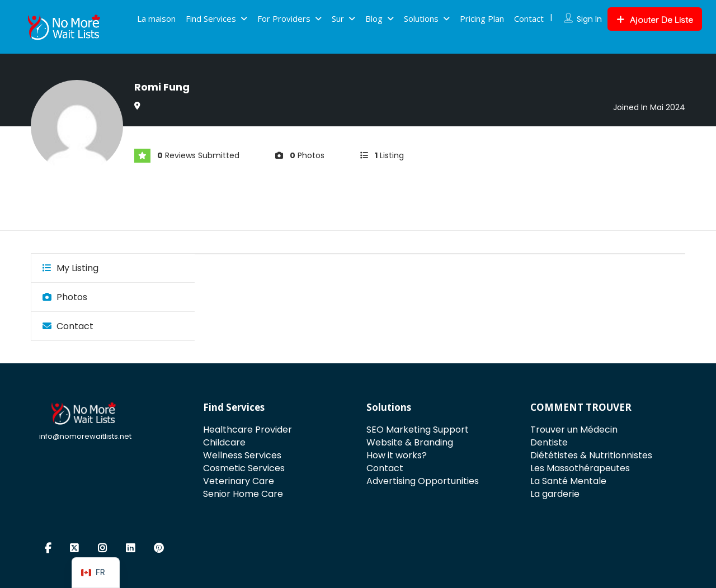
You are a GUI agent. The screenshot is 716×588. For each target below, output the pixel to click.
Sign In (589, 19)
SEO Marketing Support (418, 430)
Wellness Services (242, 455)
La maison (156, 18)
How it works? (397, 455)
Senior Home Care (243, 494)
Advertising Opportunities (423, 481)
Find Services (211, 18)
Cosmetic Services (244, 468)
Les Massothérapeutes (580, 468)
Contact (529, 18)
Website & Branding (410, 442)
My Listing (70, 268)
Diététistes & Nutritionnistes (591, 455)
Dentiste (549, 442)
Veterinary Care (239, 481)
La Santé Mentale (568, 481)
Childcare (224, 442)
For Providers (284, 18)
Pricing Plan (482, 18)
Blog (374, 18)
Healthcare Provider (248, 430)
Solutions (421, 18)
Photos (65, 297)
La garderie (555, 494)
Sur (338, 18)
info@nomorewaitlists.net (85, 436)
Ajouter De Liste (655, 20)
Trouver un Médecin (574, 430)
